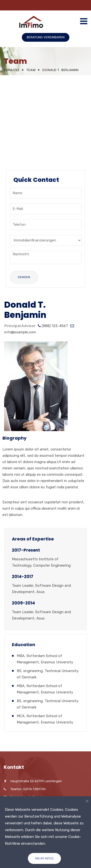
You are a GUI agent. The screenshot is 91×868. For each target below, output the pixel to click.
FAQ (16, 157)
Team (31, 70)
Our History (23, 108)
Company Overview (31, 98)
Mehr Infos (44, 858)
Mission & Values (28, 118)
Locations (22, 128)
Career (19, 137)
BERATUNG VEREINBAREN (46, 37)
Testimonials (25, 147)
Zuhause (12, 70)
